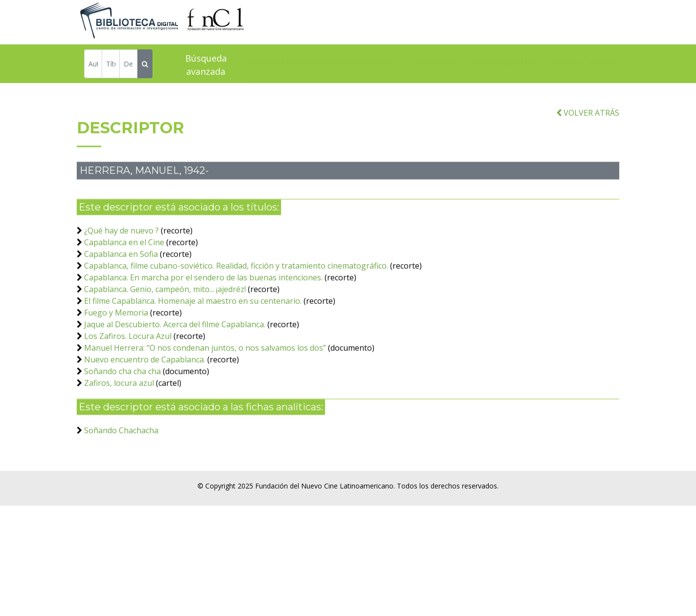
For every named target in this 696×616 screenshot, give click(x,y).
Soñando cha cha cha (122, 386)
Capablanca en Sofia (121, 269)
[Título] (111, 65)
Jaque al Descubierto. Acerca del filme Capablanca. (175, 340)
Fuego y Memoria (116, 328)
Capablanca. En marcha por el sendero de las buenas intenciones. (203, 293)
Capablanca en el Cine (124, 257)
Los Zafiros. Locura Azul (128, 351)
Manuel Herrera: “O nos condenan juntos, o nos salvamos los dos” (205, 363)
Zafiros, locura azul (119, 398)
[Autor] (93, 65)
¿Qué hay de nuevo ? (121, 246)
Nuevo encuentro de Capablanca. (146, 375)
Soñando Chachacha (121, 446)
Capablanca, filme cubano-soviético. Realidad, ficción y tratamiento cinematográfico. (236, 281)
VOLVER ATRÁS (588, 127)
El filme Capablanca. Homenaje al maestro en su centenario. (193, 316)
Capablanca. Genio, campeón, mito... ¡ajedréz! (165, 304)
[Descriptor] (128, 65)
